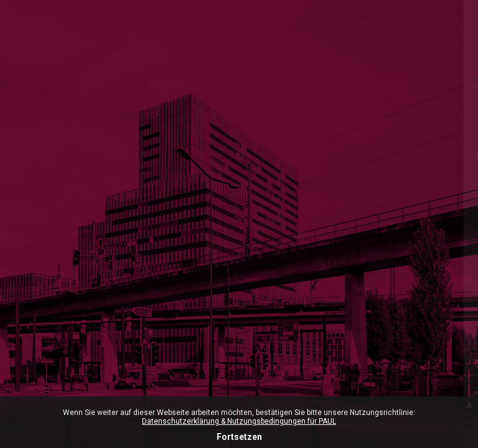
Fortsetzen (239, 437)
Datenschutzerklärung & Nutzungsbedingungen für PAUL (239, 421)
